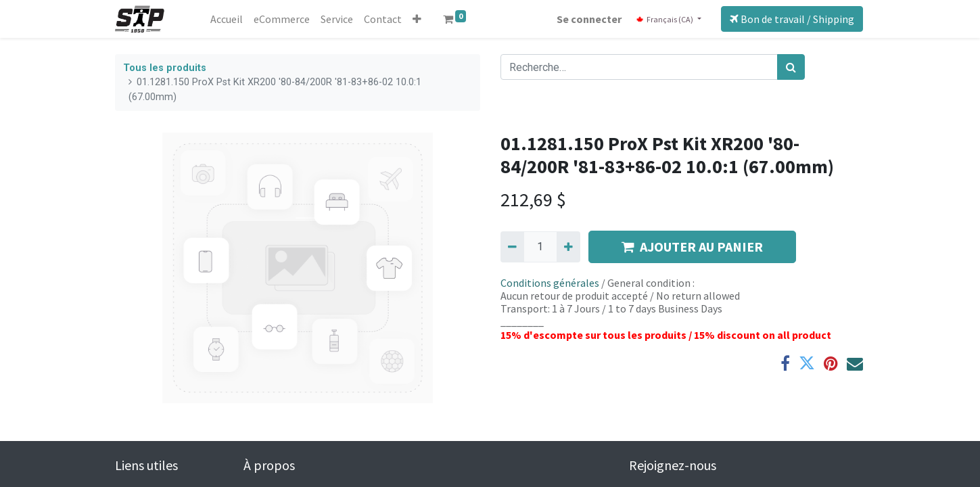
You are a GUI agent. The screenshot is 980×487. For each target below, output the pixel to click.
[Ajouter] (568, 247)
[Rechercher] (791, 67)
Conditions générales (550, 283)
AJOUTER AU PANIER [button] (692, 247)
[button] (417, 19)
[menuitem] (227, 19)
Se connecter (589, 19)
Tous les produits (165, 68)
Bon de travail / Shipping (792, 19)
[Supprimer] (512, 247)
